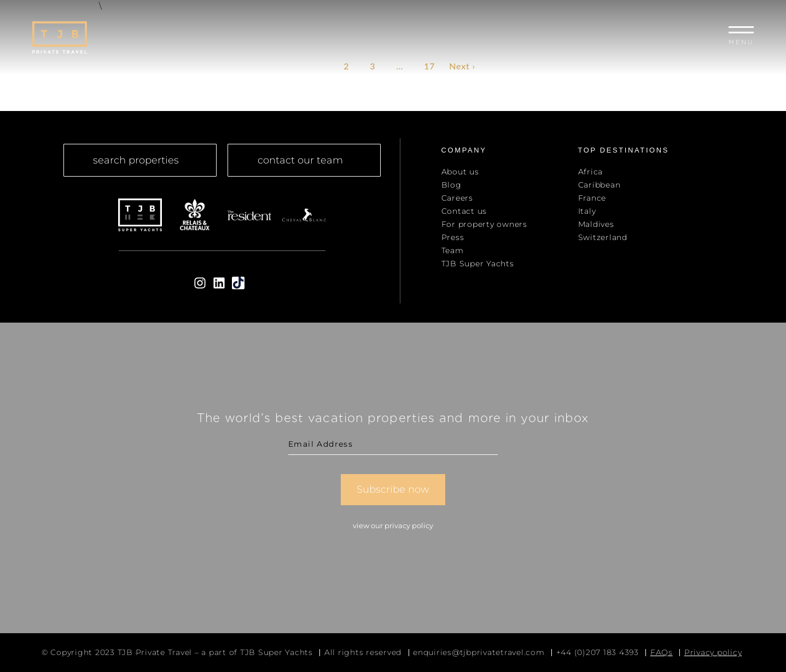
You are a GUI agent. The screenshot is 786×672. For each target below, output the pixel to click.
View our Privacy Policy (393, 525)
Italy (587, 211)
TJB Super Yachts (478, 264)
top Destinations (624, 150)
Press (453, 237)
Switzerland (603, 237)
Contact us (464, 211)
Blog (452, 185)
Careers (457, 198)
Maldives (596, 224)
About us (460, 172)
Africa (591, 172)
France (592, 198)
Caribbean (599, 185)
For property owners (484, 224)
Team (453, 250)
